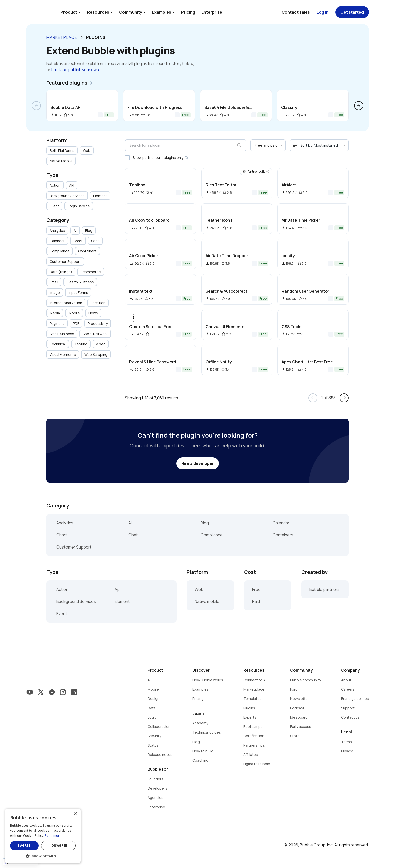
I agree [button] (24, 845)
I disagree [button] (58, 845)
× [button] (75, 814)
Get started (352, 12)
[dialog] (43, 836)
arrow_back (36, 106)
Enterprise (212, 12)
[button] (43, 856)
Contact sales (296, 12)
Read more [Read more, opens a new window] (53, 836)
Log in (323, 12)
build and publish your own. (76, 70)
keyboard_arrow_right (82, 37)
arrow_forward (359, 106)
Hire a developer (198, 463)
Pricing (188, 12)
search (239, 145)
